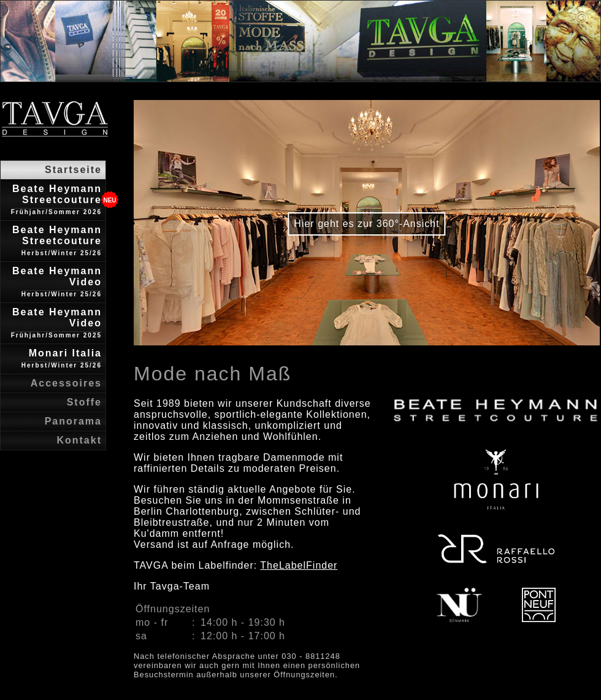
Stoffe (84, 402)
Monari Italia (62, 358)
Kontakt (79, 440)
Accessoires (66, 383)
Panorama (73, 421)
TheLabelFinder (299, 565)
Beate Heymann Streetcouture (56, 199)
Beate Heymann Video (57, 282)
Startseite (73, 170)
